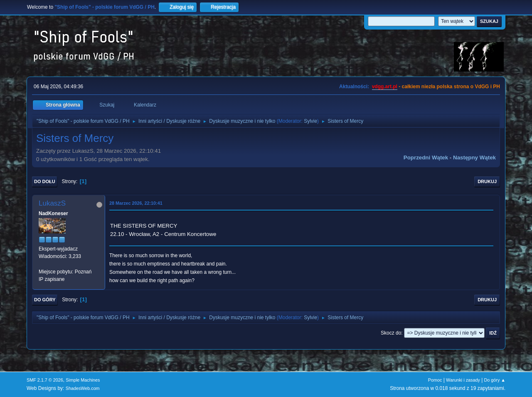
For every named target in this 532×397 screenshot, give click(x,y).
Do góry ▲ (495, 380)
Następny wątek (474, 158)
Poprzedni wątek (426, 158)
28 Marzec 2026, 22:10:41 (136, 203)
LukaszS (52, 203)
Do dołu (45, 181)
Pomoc (435, 380)
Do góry (45, 300)
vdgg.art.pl (385, 87)
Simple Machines (83, 380)
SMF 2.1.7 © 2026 (45, 380)
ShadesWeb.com (83, 388)
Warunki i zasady (463, 380)
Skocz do (391, 333)
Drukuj (487, 181)
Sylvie (310, 121)
